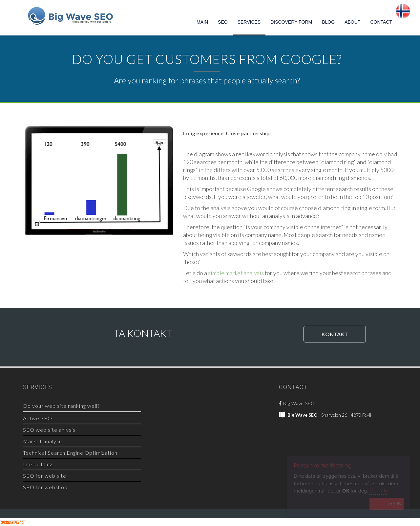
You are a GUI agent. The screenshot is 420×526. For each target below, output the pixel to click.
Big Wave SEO (297, 403)
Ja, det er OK (387, 504)
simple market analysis (236, 273)
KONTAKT (335, 334)
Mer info (379, 491)
